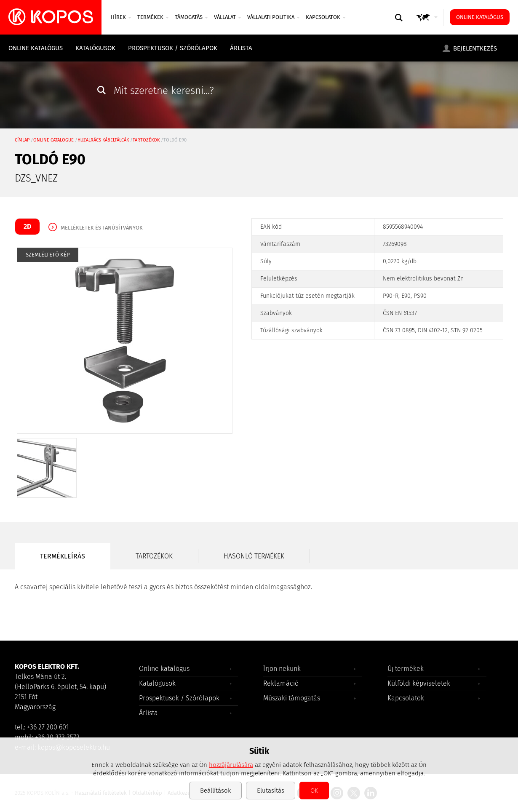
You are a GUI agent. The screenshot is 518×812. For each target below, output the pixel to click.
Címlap (22, 140)
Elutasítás (271, 791)
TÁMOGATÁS (191, 17)
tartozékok (146, 140)
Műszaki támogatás (292, 698)
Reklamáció (281, 683)
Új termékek (406, 669)
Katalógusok (95, 48)
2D (27, 226)
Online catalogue (53, 140)
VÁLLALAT (228, 17)
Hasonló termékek (254, 556)
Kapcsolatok (326, 17)
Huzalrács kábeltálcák (103, 140)
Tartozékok (154, 556)
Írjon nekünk (282, 669)
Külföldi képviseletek (419, 683)
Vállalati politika (274, 17)
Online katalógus (480, 17)
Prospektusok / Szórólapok (173, 48)
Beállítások (215, 791)
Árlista (241, 48)
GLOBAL (429, 25)
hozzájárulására (231, 765)
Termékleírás (63, 556)
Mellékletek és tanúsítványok (102, 228)
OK (314, 791)
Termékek (153, 17)
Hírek (121, 17)
